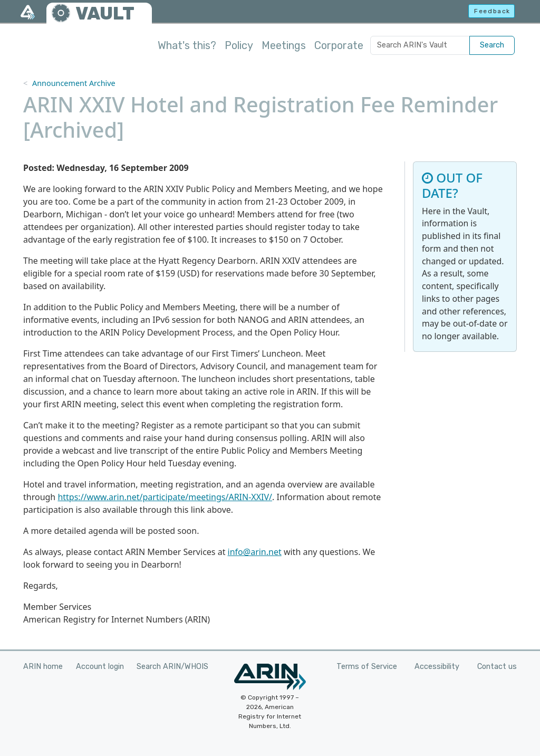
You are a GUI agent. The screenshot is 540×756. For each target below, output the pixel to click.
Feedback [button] (492, 11)
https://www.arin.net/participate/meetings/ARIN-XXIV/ (165, 497)
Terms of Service (367, 667)
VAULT (105, 13)
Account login (100, 667)
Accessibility (437, 667)
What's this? (187, 45)
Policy (239, 45)
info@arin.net (255, 552)
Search (492, 45)
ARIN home (43, 667)
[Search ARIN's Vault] (420, 45)
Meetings (284, 45)
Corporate (339, 45)
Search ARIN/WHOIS (172, 667)
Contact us (497, 667)
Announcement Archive (74, 83)
